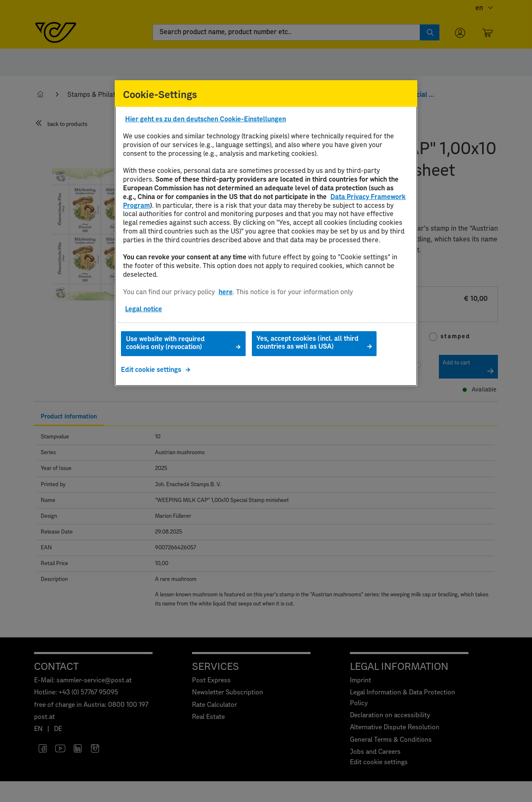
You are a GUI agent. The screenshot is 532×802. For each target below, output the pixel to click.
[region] (266, 233)
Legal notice (144, 309)
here (226, 292)
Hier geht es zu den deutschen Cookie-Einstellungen (206, 119)
